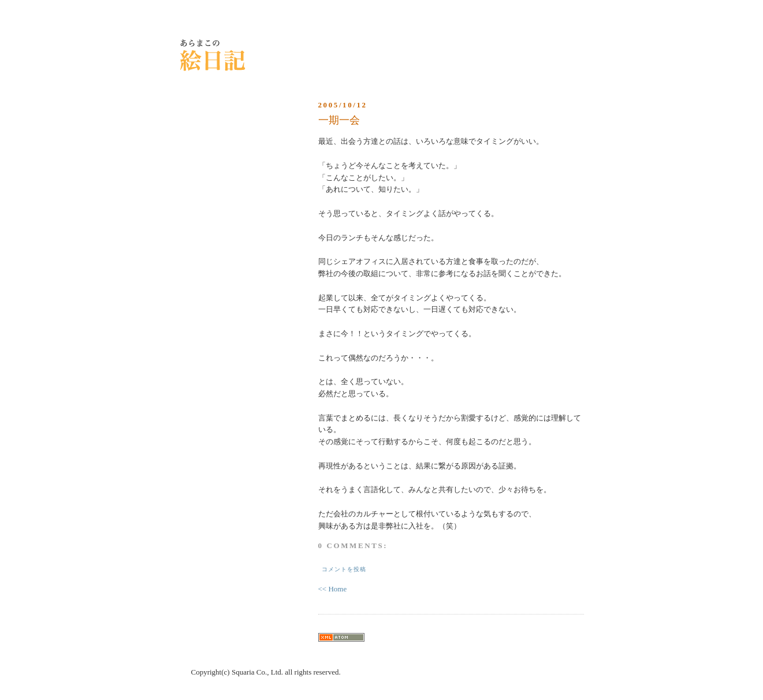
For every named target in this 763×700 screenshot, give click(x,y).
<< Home (333, 589)
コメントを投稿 (344, 569)
